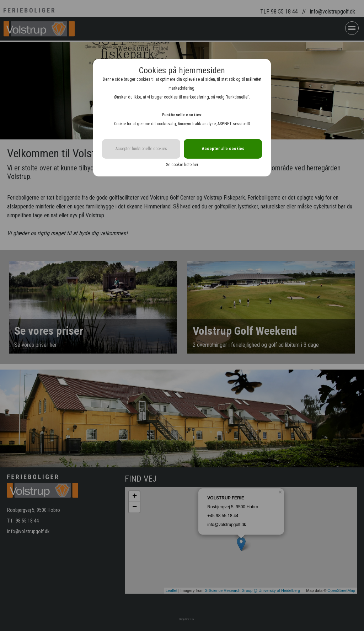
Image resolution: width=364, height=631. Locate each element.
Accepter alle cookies (223, 149)
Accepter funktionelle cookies (141, 149)
